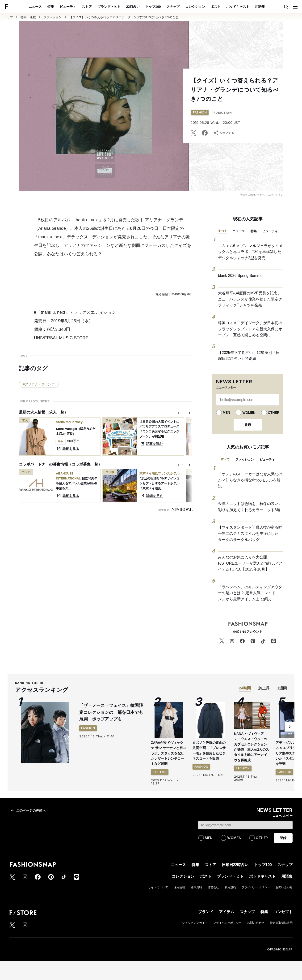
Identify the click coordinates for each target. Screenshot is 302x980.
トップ (8, 17)
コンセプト (283, 912)
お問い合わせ (284, 887)
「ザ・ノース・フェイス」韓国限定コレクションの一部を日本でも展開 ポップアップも (111, 712)
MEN (226, 413)
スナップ (173, 7)
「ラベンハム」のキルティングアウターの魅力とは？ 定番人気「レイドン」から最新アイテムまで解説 (250, 593)
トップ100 (153, 7)
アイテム (226, 912)
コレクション (195, 7)
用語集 (260, 7)
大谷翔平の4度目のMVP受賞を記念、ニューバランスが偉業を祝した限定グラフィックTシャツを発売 (250, 299)
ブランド (206, 912)
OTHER (274, 413)
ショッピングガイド (195, 923)
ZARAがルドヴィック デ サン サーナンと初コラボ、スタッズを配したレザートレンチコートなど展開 (168, 753)
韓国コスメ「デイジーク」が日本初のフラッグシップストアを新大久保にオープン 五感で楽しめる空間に (250, 329)
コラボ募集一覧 (85, 464)
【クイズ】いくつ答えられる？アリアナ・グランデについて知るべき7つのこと (124, 17)
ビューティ (68, 7)
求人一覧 (57, 412)
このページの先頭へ (28, 810)
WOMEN (249, 413)
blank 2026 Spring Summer (241, 276)
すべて (222, 231)
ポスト (216, 7)
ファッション (53, 17)
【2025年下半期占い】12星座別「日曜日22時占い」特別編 (249, 356)
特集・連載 (28, 17)
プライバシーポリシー (256, 887)
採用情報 (179, 887)
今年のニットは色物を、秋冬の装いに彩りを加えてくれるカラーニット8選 (250, 507)
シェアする (224, 133)
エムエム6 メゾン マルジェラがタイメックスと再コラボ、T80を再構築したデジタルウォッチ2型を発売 (250, 252)
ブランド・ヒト (109, 7)
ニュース (35, 7)
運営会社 (213, 887)
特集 (51, 7)
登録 (248, 425)
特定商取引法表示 (281, 923)
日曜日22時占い (235, 865)
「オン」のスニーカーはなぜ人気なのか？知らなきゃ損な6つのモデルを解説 (250, 480)
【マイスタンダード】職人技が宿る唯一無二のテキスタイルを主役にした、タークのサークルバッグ (250, 533)
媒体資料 (196, 887)
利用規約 (230, 887)
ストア (87, 7)
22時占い (133, 7)
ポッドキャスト (238, 7)
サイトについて (158, 887)
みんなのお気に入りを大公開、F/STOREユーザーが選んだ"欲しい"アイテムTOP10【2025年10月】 (250, 563)
